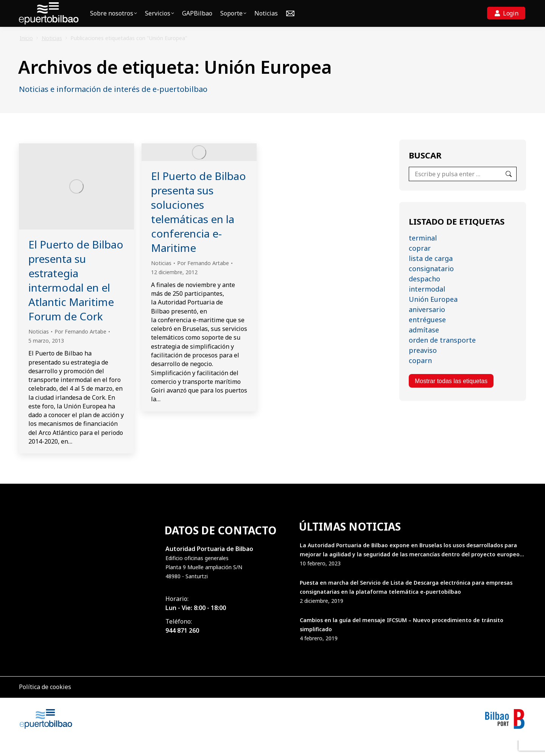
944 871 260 (182, 646)
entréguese (427, 335)
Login (511, 29)
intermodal (427, 304)
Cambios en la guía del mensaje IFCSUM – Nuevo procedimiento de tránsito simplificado (402, 640)
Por (80, 347)
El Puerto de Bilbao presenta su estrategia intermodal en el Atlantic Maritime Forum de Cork (76, 296)
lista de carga (431, 274)
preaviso (423, 366)
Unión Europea (433, 315)
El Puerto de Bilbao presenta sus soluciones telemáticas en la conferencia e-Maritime (199, 227)
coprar (420, 264)
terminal (423, 253)
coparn (420, 376)
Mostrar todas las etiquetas (451, 397)
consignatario (431, 284)
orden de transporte (442, 355)
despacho (424, 294)
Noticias (39, 347)
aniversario (427, 325)
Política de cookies (45, 702)
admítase (424, 345)
